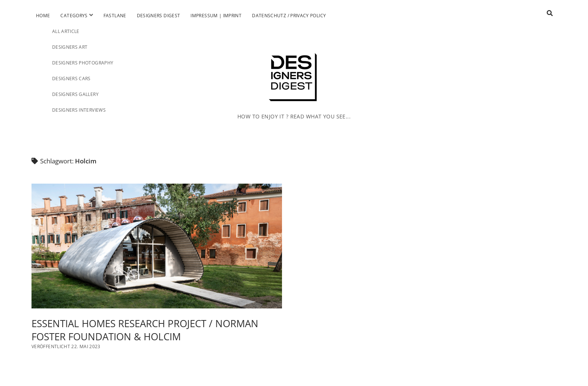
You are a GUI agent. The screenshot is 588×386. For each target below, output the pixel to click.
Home (43, 16)
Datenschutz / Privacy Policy (289, 16)
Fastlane (115, 16)
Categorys (74, 16)
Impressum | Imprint (216, 16)
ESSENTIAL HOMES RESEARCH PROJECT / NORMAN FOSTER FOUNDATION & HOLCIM (157, 246)
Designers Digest (159, 16)
